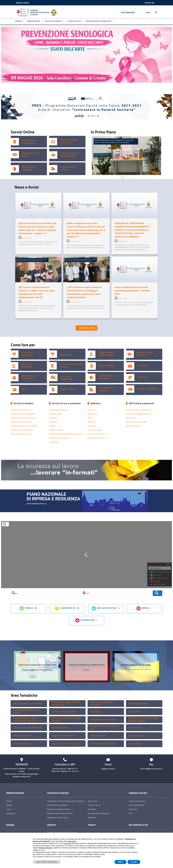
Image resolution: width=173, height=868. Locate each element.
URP (130, 813)
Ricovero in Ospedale (147, 389)
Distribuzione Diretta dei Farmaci (71, 365)
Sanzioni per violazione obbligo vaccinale (66, 719)
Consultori (142, 365)
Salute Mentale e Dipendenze (106, 377)
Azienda (20, 21)
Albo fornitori (135, 712)
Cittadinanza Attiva (22, 736)
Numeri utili (133, 809)
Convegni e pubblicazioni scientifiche (102, 703)
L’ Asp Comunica (75, 21)
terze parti (67, 843)
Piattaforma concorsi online (103, 720)
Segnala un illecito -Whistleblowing (66, 744)
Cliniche (64, 170)
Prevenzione (27, 352)
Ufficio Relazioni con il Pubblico (28, 704)
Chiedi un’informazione (137, 801)
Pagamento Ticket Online (31, 155)
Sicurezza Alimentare (138, 704)
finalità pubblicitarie (46, 848)
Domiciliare (27, 367)
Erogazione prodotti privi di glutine (26, 711)
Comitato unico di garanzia (64, 711)
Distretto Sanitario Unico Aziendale (60, 813)
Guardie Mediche (65, 608)
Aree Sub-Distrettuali (104, 608)
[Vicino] (117, 593)
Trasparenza (96, 711)
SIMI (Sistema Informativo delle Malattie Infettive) (143, 720)
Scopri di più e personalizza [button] (47, 862)
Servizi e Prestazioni (55, 21)
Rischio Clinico (135, 744)
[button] (4, 55)
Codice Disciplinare (22, 744)
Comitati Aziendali (137, 736)
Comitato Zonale (98, 736)
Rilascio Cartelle (68, 167)
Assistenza (26, 364)
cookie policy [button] (72, 841)
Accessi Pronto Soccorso (106, 389)
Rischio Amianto (59, 727)
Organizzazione (35, 21)
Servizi (9, 809)
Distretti (9, 805)
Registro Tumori (68, 389)
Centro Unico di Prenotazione (29, 142)
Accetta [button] (134, 862)
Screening (26, 355)
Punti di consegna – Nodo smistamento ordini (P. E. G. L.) (27, 719)
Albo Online (92, 817)
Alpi (24, 389)
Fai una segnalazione (136, 805)
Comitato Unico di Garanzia (103, 744)
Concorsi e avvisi (94, 805)
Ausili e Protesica (107, 366)
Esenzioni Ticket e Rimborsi (145, 354)
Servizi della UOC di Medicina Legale (69, 155)
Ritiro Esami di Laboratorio (29, 168)
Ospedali (143, 608)
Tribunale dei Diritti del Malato (27, 727)
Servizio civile (135, 728)
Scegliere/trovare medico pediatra (107, 354)
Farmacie (142, 377)
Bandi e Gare (93, 801)
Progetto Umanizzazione (63, 736)
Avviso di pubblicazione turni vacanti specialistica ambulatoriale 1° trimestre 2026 (133, 291)
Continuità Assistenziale (66, 378)
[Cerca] (46, 593)
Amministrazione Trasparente (100, 21)
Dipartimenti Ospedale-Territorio (59, 809)
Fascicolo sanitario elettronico (69, 141)
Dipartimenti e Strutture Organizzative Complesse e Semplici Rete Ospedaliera (66, 803)
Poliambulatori (85, 620)
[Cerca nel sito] (155, 12)
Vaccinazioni (66, 355)
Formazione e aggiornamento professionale (66, 703)
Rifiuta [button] (120, 862)
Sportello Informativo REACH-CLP (104, 727)
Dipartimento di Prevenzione (29, 377)
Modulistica (92, 809)
